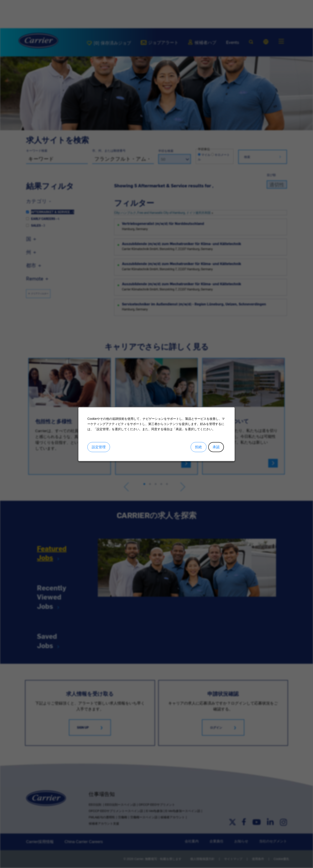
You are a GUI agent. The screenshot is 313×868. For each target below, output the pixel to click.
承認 (216, 447)
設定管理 (99, 447)
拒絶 (198, 447)
